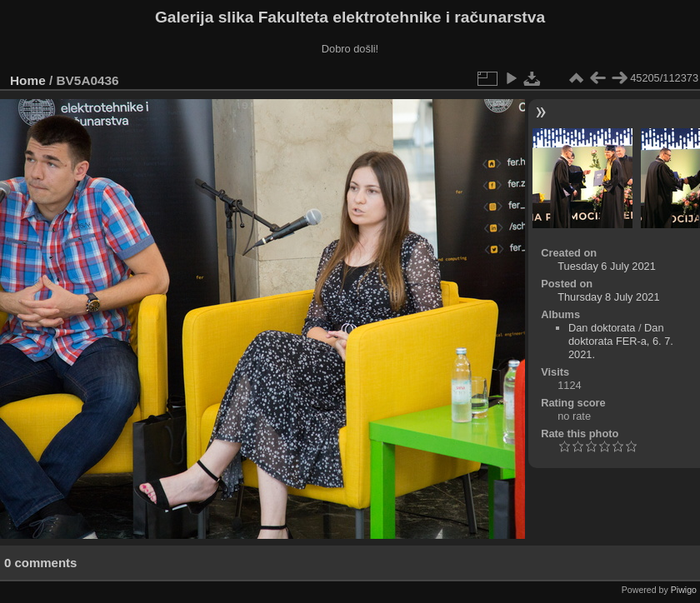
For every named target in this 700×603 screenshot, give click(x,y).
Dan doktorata (602, 328)
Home (28, 80)
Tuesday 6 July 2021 (607, 266)
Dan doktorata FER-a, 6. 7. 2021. (621, 341)
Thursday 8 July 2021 (608, 297)
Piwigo (684, 590)
